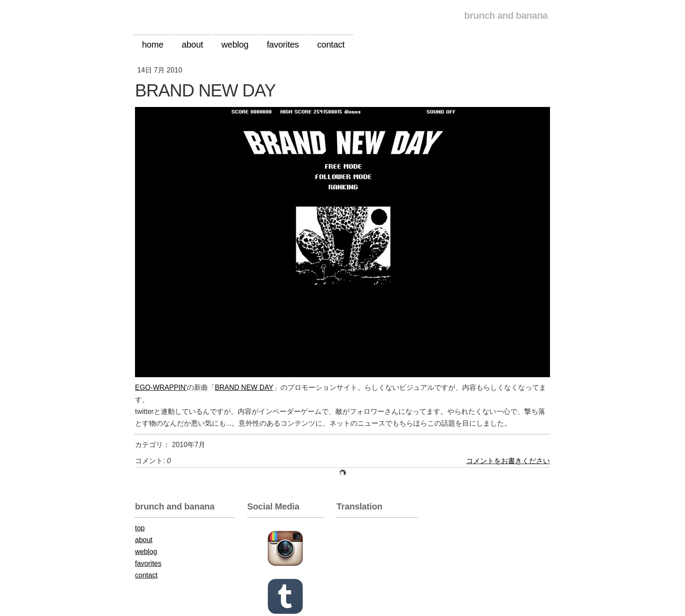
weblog (146, 552)
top (140, 528)
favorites (148, 563)
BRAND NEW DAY (244, 387)
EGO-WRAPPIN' (161, 387)
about (144, 540)
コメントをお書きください (508, 461)
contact (146, 575)
